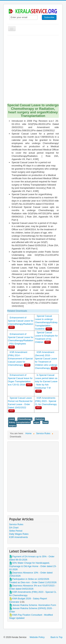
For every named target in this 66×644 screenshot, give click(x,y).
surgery (12, 425)
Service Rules (16, 524)
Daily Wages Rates (19, 534)
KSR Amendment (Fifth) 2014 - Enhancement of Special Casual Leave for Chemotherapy (20, 359)
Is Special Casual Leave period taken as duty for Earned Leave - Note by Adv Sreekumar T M (46, 381)
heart (45, 422)
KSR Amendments (18, 537)
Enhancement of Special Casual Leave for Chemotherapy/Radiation (21, 321)
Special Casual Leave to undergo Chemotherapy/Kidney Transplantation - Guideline (46, 322)
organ (37, 422)
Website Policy (37, 637)
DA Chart (14, 528)
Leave (12, 419)
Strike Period (16, 531)
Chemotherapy (25, 419)
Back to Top (56, 637)
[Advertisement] (33, 70)
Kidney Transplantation (19, 422)
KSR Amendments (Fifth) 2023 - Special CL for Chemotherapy (46, 401)
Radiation (40, 419)
